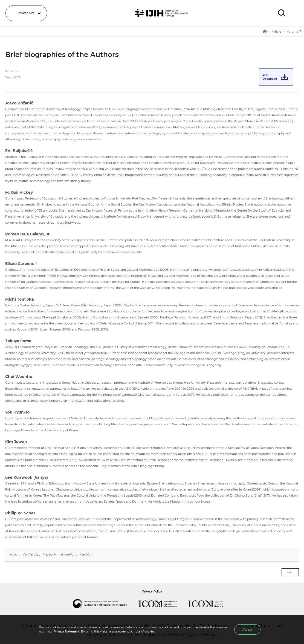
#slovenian (68, 555)
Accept (247, 630)
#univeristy (31, 555)
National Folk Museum (106, 604)
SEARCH (282, 13)
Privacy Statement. (67, 632)
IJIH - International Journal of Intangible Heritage (162, 13)
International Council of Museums (163, 604)
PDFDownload (270, 77)
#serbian (86, 555)
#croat (14, 555)
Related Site (26, 13)
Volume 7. (294, 32)
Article (277, 32)
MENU (294, 13)
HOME (265, 32)
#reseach (49, 555)
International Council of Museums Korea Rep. (211, 604)
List (290, 572)
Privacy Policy (152, 592)
